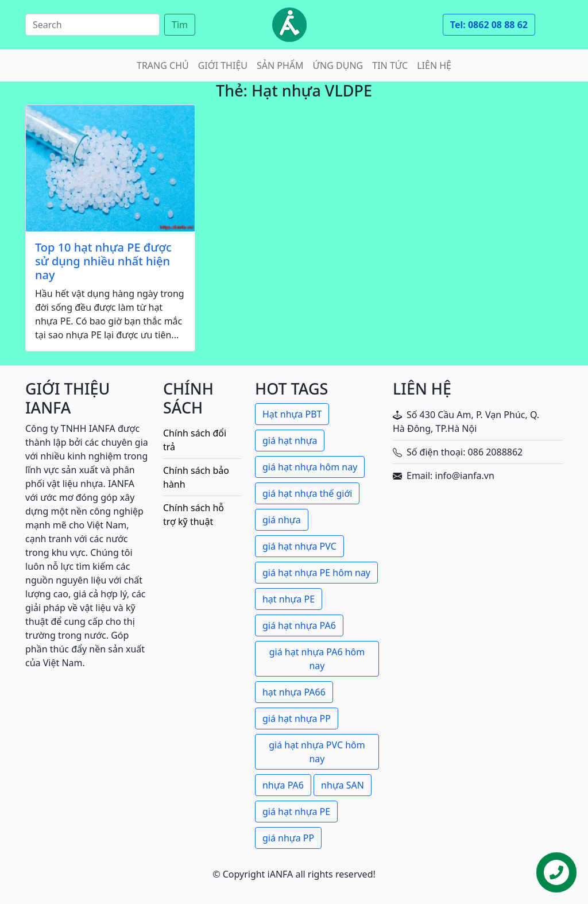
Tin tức (390, 65)
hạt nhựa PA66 (294, 692)
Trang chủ (163, 65)
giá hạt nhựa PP (297, 718)
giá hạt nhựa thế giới (307, 493)
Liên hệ (434, 65)
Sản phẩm (280, 65)
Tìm (180, 25)
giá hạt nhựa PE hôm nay (316, 573)
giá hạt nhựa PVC (299, 546)
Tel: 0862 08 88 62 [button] (489, 25)
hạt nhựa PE (289, 599)
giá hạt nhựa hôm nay (310, 467)
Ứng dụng (338, 65)
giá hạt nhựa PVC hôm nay (317, 752)
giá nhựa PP (288, 838)
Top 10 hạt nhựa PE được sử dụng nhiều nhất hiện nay (103, 261)
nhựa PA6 (283, 785)
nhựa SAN (343, 785)
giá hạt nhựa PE (296, 812)
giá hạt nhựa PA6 (299, 625)
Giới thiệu (223, 65)
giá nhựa (282, 520)
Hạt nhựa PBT (292, 414)
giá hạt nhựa (290, 441)
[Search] (92, 25)
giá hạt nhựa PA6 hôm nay (317, 659)
